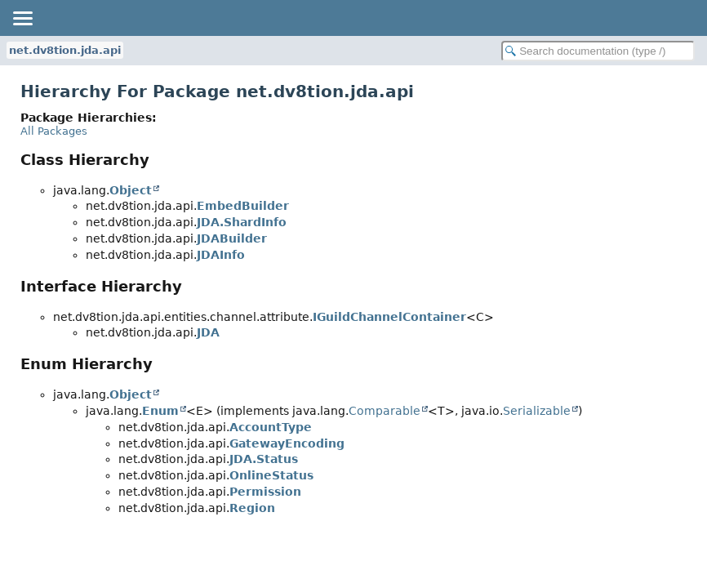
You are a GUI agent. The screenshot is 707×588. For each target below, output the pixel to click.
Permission (265, 492)
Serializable (537, 411)
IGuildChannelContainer (389, 317)
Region (252, 508)
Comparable (385, 411)
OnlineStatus (271, 475)
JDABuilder (232, 238)
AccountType (271, 427)
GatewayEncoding (287, 443)
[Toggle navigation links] (22, 18)
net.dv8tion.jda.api (65, 50)
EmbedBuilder (243, 206)
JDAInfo (221, 255)
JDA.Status (264, 459)
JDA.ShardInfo (242, 222)
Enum (160, 411)
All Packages (54, 131)
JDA (208, 332)
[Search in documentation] (598, 51)
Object (131, 190)
